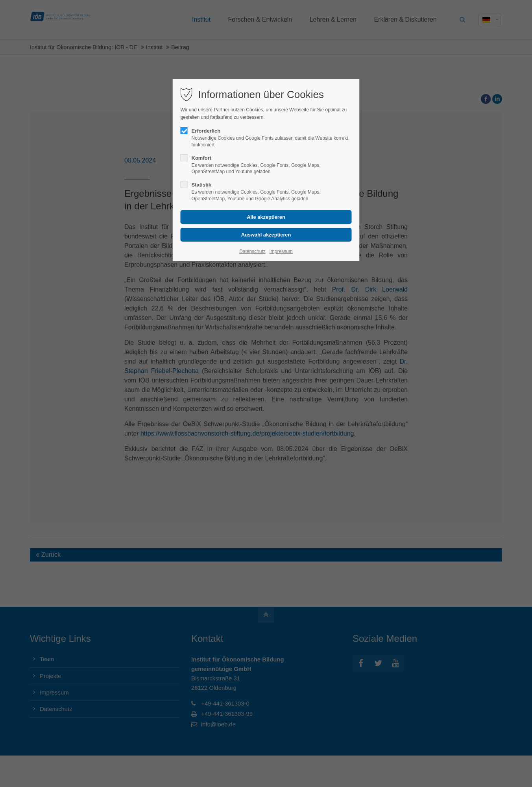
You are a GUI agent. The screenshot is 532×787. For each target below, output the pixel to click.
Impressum (281, 251)
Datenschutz (252, 251)
